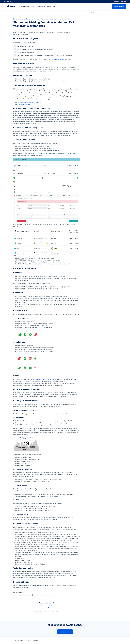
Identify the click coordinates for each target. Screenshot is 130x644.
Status (32, 6)
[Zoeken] (103, 13)
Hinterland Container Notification (22, 595)
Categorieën (41, 6)
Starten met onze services (49, 19)
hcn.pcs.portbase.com (57, 59)
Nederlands (9, 1)
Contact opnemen (119, 7)
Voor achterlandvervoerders (67, 19)
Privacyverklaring (33, 640)
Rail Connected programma (44, 379)
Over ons (123, 1)
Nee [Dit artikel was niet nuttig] (49, 607)
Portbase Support (19, 19)
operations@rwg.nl (25, 104)
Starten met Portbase (33, 19)
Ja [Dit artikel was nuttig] (43, 607)
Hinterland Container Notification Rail (44, 595)
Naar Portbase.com (21, 640)
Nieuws (117, 1)
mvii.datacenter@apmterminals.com (31, 102)
